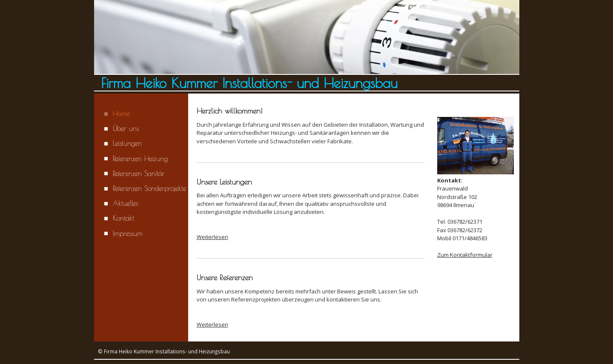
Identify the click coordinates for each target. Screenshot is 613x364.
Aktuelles (125, 203)
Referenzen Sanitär (139, 173)
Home (121, 114)
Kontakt (123, 218)
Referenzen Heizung (140, 159)
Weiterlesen (212, 237)
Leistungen (127, 143)
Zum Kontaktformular (465, 255)
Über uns (126, 128)
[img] (307, 46)
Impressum (128, 233)
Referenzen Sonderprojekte (149, 188)
